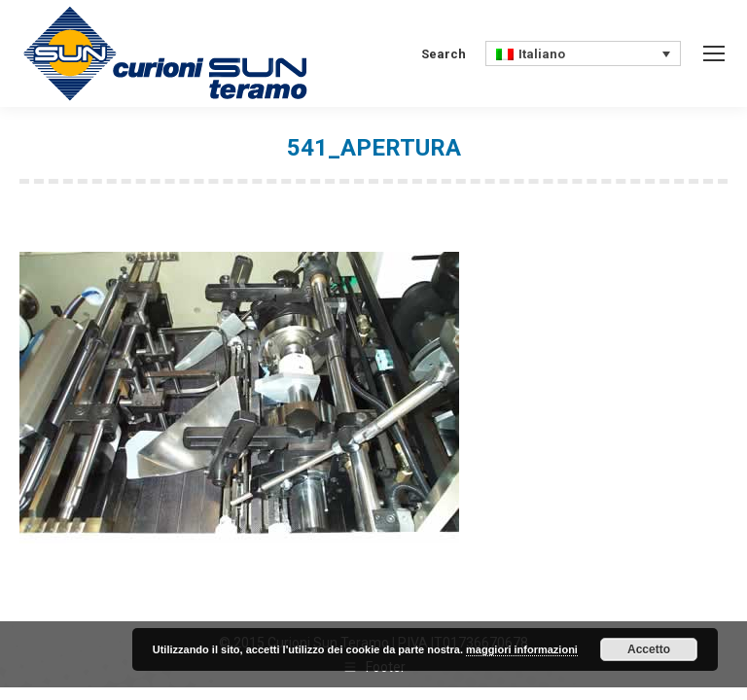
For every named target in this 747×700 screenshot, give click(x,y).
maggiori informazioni (522, 649)
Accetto (649, 649)
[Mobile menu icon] (714, 53)
